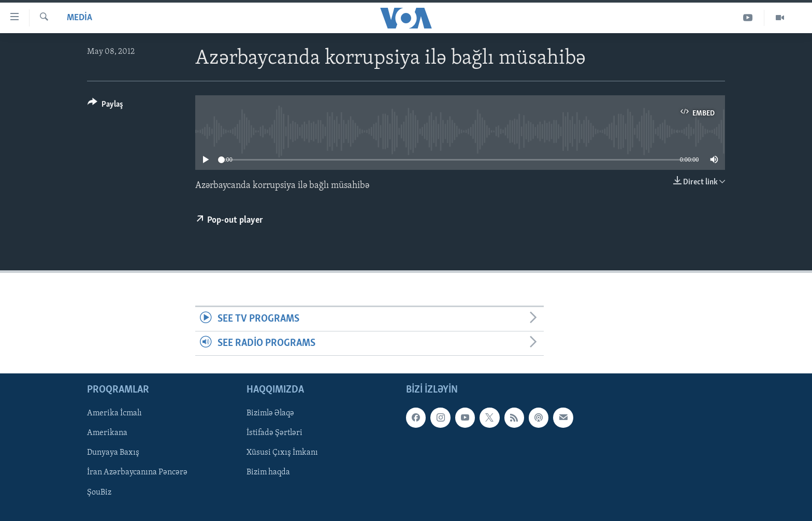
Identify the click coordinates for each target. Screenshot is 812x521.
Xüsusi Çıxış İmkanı (282, 453)
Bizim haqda (268, 473)
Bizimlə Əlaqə (270, 414)
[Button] (105, 106)
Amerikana (107, 433)
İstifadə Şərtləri (274, 433)
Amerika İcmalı (114, 414)
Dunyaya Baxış (113, 453)
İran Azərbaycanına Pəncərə (137, 473)
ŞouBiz (99, 493)
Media (79, 18)
